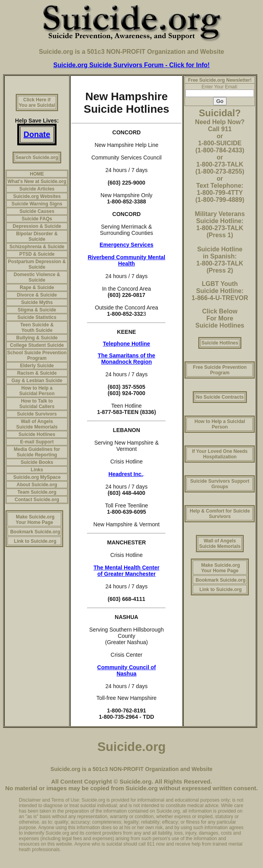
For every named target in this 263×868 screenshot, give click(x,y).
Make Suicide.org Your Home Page (35, 520)
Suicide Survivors (37, 414)
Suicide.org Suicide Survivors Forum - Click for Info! (131, 65)
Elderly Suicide (37, 366)
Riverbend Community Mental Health (126, 260)
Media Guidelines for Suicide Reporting (37, 452)
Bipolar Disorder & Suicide (37, 236)
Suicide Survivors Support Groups (220, 484)
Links (37, 470)
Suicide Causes (37, 211)
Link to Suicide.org (35, 541)
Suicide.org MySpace (37, 477)
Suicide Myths (37, 302)
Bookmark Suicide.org (35, 532)
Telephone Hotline (126, 344)
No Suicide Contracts (220, 397)
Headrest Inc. (126, 474)
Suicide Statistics (37, 317)
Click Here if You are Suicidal (37, 103)
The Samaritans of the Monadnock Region (126, 359)
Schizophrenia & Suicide (37, 247)
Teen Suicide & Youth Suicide (37, 328)
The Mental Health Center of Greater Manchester (126, 571)
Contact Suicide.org (37, 500)
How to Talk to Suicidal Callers (37, 404)
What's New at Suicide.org (37, 181)
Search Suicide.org (37, 157)
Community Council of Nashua (127, 670)
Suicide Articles (37, 189)
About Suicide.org (37, 485)
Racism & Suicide (37, 373)
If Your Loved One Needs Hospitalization (220, 454)
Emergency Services (127, 245)
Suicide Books (37, 462)
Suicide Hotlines (37, 434)
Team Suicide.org (37, 492)
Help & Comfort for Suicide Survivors (220, 514)
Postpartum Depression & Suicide (37, 264)
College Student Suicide (37, 345)
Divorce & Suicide (37, 295)
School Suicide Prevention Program (37, 355)
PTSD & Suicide (37, 254)
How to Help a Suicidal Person (37, 391)
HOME (37, 174)
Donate (37, 134)
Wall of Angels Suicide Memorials (37, 424)
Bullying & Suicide (37, 338)
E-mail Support (37, 442)
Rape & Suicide (37, 288)
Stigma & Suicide (37, 310)
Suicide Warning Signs (37, 204)
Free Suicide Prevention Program (220, 370)
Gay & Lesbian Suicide (37, 381)
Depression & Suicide (37, 226)
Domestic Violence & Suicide (37, 277)
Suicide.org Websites (37, 196)
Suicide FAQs (37, 219)
